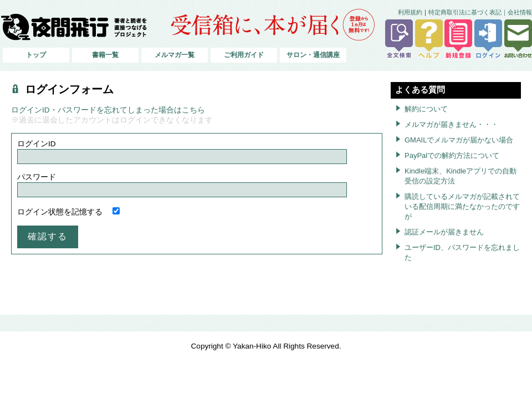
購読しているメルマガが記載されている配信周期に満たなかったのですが (462, 206)
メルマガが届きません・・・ (451, 124)
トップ (36, 55)
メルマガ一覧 (175, 55)
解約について (426, 109)
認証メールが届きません (444, 232)
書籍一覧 (105, 55)
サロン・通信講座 (313, 55)
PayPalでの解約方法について (452, 155)
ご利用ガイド (244, 55)
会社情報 (520, 12)
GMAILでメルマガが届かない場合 (459, 140)
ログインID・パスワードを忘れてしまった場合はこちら (108, 110)
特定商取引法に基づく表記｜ (468, 12)
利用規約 (410, 12)
